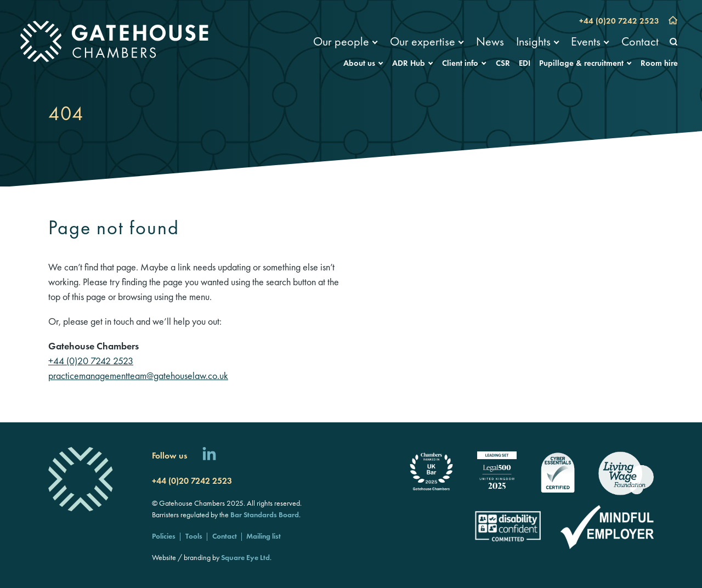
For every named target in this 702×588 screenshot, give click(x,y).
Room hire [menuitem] (659, 63)
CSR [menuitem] (503, 63)
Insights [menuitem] (533, 41)
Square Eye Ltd (245, 557)
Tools (194, 536)
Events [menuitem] (586, 41)
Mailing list (264, 536)
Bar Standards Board (265, 514)
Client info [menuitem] (460, 63)
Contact (225, 536)
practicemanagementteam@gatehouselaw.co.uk (138, 375)
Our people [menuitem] (341, 41)
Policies (164, 536)
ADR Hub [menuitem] (409, 63)
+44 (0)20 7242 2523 (619, 21)
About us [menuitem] (359, 63)
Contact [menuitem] (640, 41)
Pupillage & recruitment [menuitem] (581, 63)
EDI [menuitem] (525, 63)
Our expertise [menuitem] (423, 41)
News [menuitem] (490, 41)
